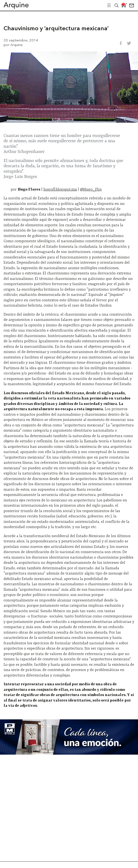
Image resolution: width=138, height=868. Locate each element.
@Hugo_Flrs (91, 190)
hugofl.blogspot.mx (60, 190)
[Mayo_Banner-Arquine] (69, 753)
